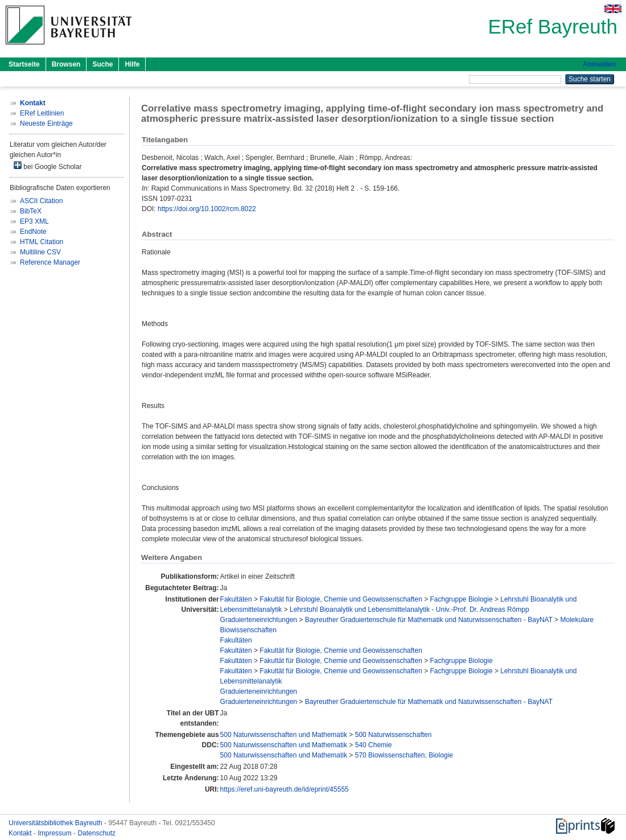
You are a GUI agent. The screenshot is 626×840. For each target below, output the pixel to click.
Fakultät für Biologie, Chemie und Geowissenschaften (341, 599)
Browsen (66, 64)
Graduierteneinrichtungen (259, 620)
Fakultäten (236, 599)
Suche (102, 64)
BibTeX (31, 211)
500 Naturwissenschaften (394, 735)
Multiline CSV (40, 252)
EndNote (33, 232)
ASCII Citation (41, 201)
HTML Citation (42, 242)
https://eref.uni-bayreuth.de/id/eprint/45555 (285, 789)
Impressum (55, 833)
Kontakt (21, 833)
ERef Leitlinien (42, 113)
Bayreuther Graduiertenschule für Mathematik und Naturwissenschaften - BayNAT (429, 620)
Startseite (24, 64)
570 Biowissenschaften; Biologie (404, 755)
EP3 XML (34, 221)
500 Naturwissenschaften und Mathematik (284, 735)
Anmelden (599, 64)
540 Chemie (374, 745)
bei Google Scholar (48, 166)
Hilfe (132, 64)
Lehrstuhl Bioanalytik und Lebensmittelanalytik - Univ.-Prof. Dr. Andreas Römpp (409, 610)
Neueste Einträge (46, 123)
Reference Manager (50, 262)
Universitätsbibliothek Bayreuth (56, 823)
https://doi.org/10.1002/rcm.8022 (207, 209)
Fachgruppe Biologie (462, 599)
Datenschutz (96, 833)
